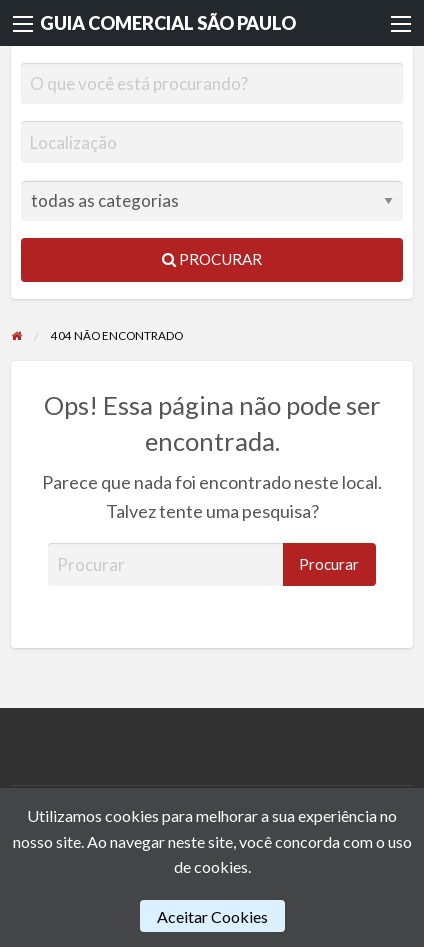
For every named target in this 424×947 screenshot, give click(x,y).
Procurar (212, 259)
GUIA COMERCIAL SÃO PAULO (168, 23)
